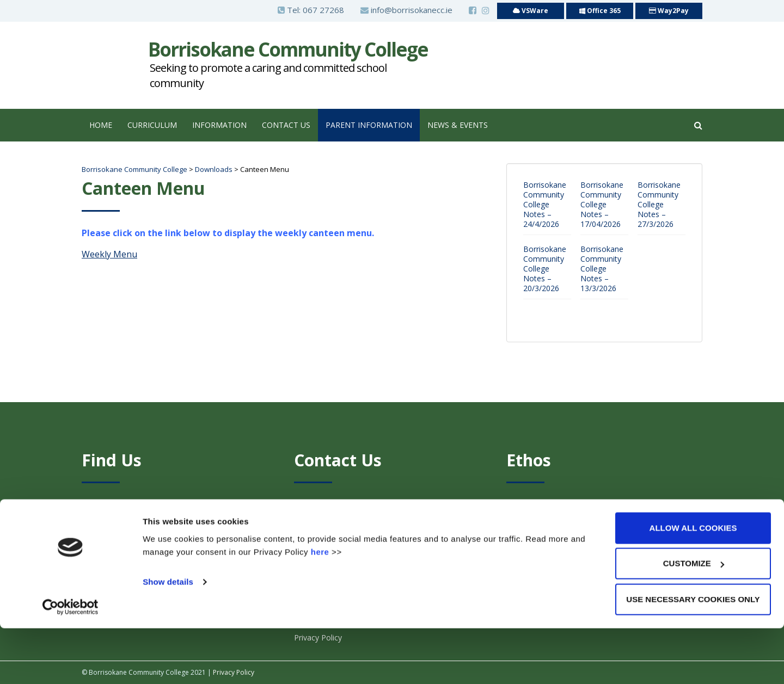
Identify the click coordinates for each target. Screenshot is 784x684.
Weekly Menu (109, 254)
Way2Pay (669, 11)
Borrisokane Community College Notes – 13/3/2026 (602, 269)
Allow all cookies (693, 584)
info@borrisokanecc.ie (406, 10)
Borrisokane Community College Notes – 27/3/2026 (659, 204)
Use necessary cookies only (693, 655)
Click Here (558, 517)
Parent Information (369, 125)
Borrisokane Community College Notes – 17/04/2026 (602, 204)
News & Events (458, 125)
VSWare (531, 11)
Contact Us (286, 125)
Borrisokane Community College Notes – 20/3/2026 (545, 269)
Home (101, 125)
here (320, 608)
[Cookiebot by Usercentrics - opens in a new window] (71, 663)
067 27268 (323, 10)
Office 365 (600, 11)
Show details (168, 637)
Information (219, 125)
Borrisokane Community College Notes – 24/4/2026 (545, 204)
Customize (694, 620)
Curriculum (152, 125)
